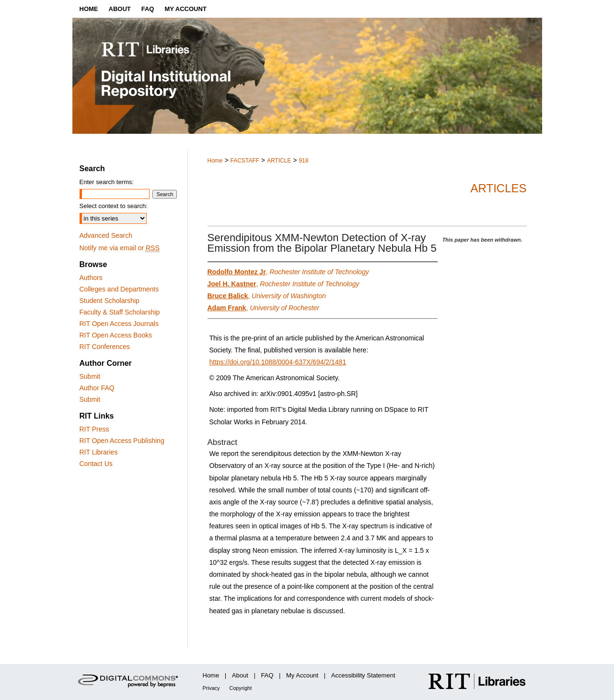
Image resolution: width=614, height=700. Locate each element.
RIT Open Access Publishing (122, 441)
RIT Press (94, 429)
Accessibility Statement (363, 675)
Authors (91, 278)
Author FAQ (97, 388)
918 (303, 161)
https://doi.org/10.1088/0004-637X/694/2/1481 (278, 362)
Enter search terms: (107, 182)
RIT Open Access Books (116, 335)
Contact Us (96, 464)
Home (215, 161)
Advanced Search (106, 235)
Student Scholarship (110, 301)
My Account (302, 675)
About (240, 675)
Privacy (211, 688)
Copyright (240, 688)
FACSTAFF (244, 161)
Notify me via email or (120, 248)
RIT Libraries (99, 452)
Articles (499, 188)
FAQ (267, 675)
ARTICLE (279, 161)
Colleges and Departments (119, 289)
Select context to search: (114, 206)
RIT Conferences (105, 347)
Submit (90, 376)
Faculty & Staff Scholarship (120, 312)
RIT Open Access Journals (119, 324)
